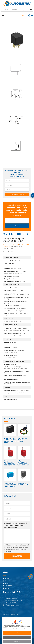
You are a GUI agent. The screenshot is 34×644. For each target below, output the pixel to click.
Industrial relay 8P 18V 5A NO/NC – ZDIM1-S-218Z (10, 485)
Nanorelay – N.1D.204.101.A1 (23, 484)
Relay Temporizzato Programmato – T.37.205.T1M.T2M (23, 463)
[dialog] (17, 631)
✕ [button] (30, 620)
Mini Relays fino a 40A (13, 245)
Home (4, 245)
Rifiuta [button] (17, 637)
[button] (3, 15)
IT (26, 15)
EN (23, 15)
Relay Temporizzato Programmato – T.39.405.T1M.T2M (10, 463)
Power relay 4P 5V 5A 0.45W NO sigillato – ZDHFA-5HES (10, 440)
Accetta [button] (17, 633)
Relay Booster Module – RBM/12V (22, 440)
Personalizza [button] (17, 641)
